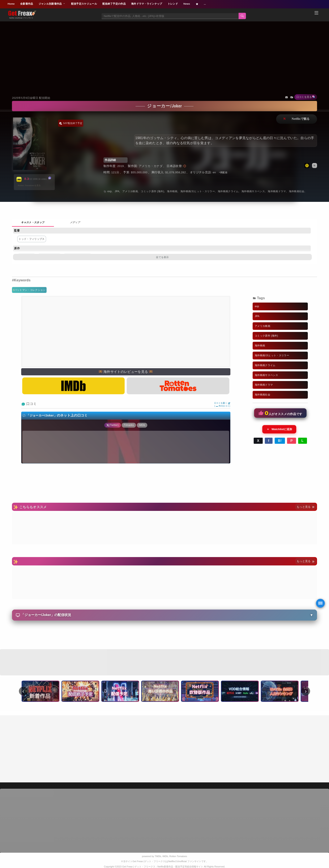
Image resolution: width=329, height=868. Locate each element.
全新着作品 (27, 4)
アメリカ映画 (130, 191)
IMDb (165, 856)
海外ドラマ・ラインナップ (147, 4)
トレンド (173, 4)
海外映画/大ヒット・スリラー (198, 191)
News (187, 4)
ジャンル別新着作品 (52, 4)
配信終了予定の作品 (114, 4)
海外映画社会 (297, 191)
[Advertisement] (164, 53)
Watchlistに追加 (279, 429)
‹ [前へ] (23, 691)
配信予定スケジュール (84, 4)
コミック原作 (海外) (152, 191)
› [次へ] (306, 691)
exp (110, 191)
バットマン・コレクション (30, 290)
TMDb (158, 856)
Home (11, 4)
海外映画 (172, 191)
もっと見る (306, 507)
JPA (117, 191)
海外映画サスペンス (253, 191)
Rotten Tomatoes (178, 856)
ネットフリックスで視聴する (297, 119)
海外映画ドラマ (277, 191)
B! (280, 441)
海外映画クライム (228, 191)
